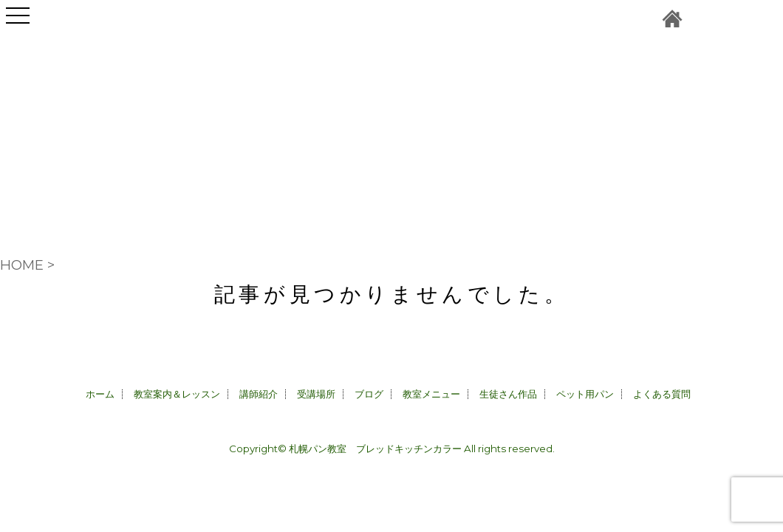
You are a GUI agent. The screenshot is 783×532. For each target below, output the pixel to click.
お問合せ (704, 18)
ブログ (369, 394)
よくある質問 (662, 394)
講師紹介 (259, 394)
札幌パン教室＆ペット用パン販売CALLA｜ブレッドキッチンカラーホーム (672, 18)
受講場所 (316, 394)
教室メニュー (431, 394)
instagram (735, 18)
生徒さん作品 (508, 394)
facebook (765, 18)
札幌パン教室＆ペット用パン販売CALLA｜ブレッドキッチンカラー (391, 100)
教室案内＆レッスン (177, 394)
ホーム (100, 394)
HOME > (27, 265)
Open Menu (18, 24)
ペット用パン (585, 394)
